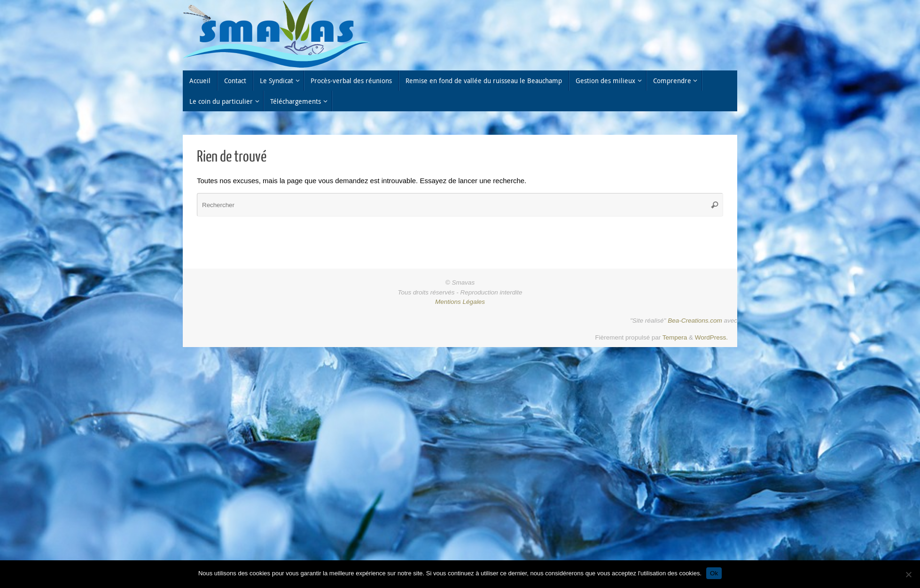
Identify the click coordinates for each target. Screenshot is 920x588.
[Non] (908, 574)
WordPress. (711, 337)
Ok (714, 573)
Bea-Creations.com (695, 321)
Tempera (675, 337)
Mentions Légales (460, 302)
